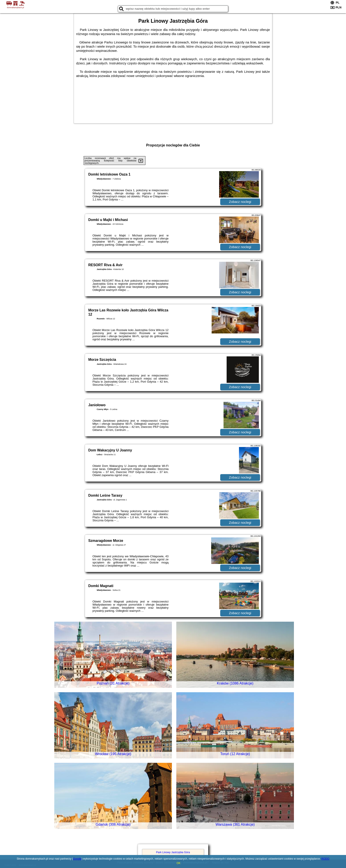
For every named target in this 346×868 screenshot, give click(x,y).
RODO (325, 859)
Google (77, 859)
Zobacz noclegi (240, 202)
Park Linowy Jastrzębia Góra (173, 852)
